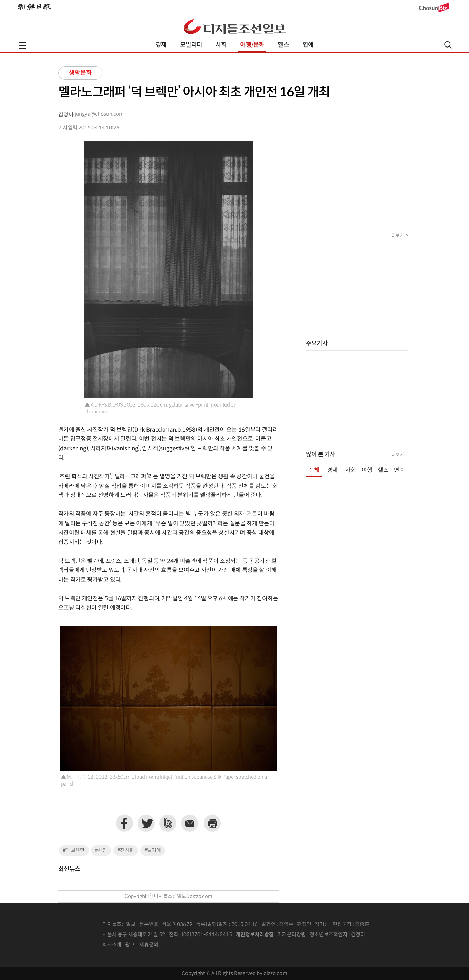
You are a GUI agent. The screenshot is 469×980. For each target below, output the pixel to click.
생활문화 (80, 73)
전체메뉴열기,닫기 (23, 45)
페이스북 (124, 823)
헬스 (283, 45)
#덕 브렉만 (74, 851)
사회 (221, 45)
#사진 (101, 851)
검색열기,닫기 (448, 45)
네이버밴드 (168, 823)
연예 (308, 45)
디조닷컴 (235, 26)
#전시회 (126, 851)
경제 (161, 45)
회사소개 (112, 945)
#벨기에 (153, 851)
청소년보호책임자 (329, 935)
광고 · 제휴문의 (142, 945)
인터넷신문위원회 (388, 935)
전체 (314, 470)
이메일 (190, 823)
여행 (367, 470)
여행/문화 (252, 45)
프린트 (212, 823)
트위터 (146, 823)
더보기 (397, 236)
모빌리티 (191, 45)
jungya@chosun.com (99, 114)
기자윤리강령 (292, 935)
